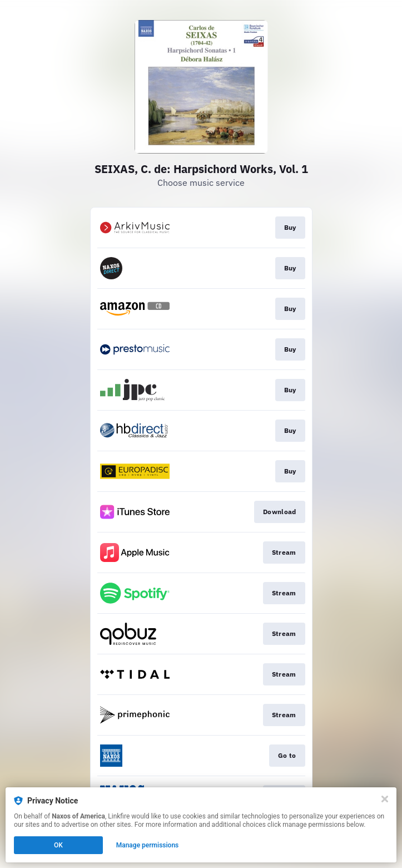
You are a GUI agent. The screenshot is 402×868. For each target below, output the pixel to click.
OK (58, 845)
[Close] (385, 799)
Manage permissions (148, 845)
